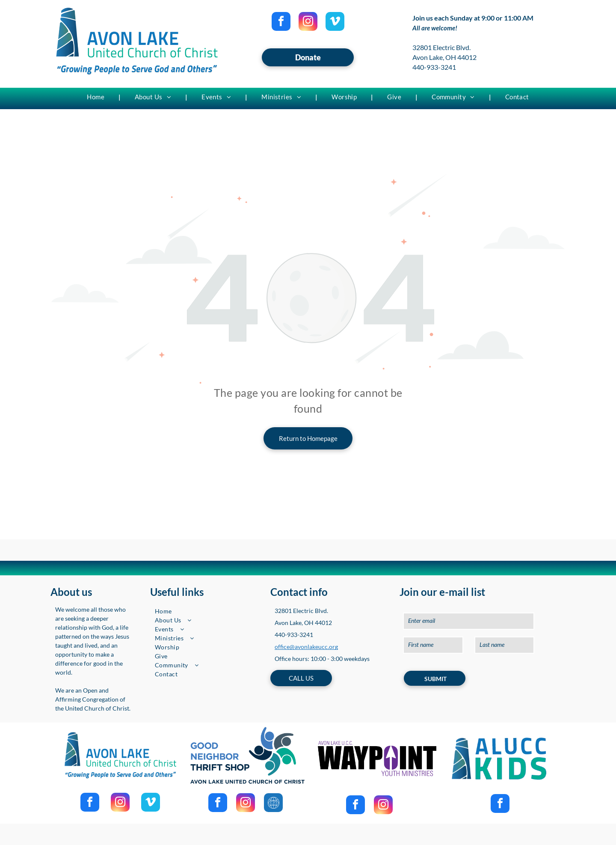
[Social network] (273, 804)
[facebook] (281, 22)
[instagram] (308, 22)
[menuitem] (97, 97)
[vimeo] (335, 22)
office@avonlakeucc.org (306, 647)
